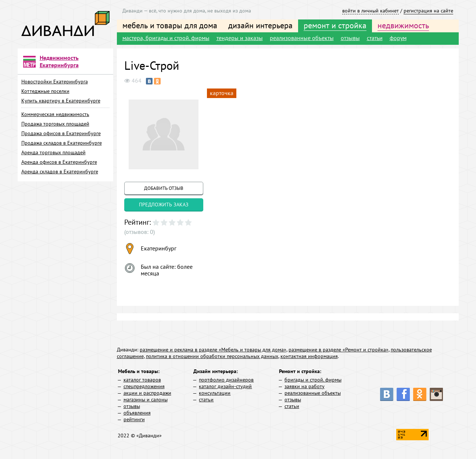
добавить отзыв (164, 188)
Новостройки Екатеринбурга (55, 82)
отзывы (350, 38)
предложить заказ (164, 205)
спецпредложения (144, 386)
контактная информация (309, 356)
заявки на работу (305, 386)
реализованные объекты (302, 38)
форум (398, 38)
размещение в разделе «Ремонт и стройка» (339, 350)
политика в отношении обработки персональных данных (212, 356)
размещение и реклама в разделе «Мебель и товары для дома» (213, 350)
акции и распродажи (147, 393)
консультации (215, 393)
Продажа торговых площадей (55, 124)
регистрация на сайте (428, 11)
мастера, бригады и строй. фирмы (166, 38)
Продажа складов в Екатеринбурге (62, 143)
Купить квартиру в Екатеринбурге (61, 101)
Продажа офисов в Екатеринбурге (61, 133)
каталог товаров (142, 380)
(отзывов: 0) (139, 232)
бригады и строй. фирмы (313, 380)
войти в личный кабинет (371, 11)
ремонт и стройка (335, 25)
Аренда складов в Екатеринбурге (60, 171)
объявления (137, 413)
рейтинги (134, 419)
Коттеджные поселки (45, 91)
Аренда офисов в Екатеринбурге (59, 162)
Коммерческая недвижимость (55, 114)
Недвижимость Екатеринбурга (59, 61)
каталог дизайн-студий (225, 386)
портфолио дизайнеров (226, 380)
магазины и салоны (146, 400)
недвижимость (403, 25)
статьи (375, 38)
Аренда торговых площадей (53, 152)
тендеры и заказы (240, 38)
